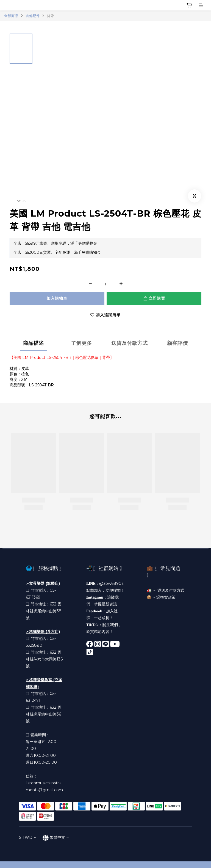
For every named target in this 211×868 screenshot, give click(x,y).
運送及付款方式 (171, 590)
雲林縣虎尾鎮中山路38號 (44, 611)
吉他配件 (33, 16)
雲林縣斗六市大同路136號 (44, 659)
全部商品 (11, 16)
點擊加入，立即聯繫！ (105, 590)
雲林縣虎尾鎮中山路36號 (44, 714)
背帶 (51, 16)
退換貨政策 (166, 597)
